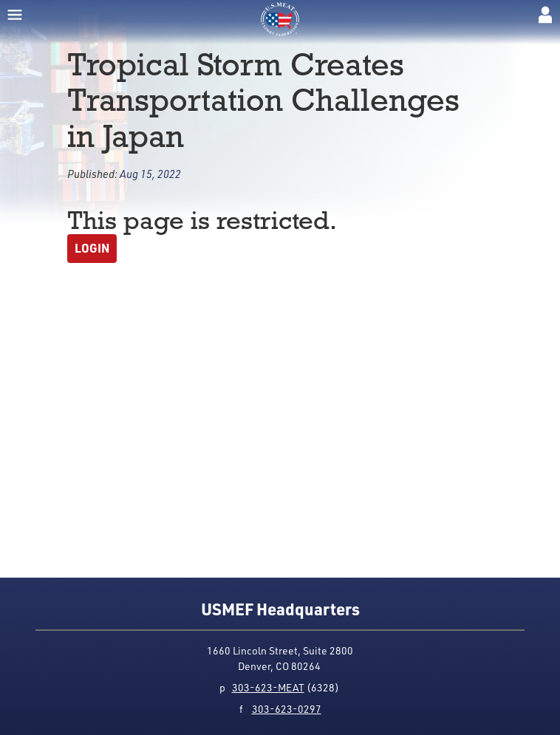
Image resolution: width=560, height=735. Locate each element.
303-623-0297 (287, 709)
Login (92, 248)
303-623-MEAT (268, 687)
